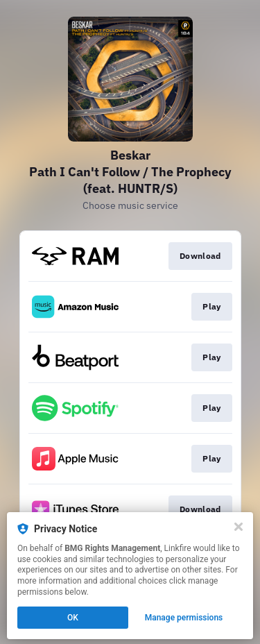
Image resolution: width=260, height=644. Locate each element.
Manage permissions (184, 618)
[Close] (239, 527)
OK (73, 618)
